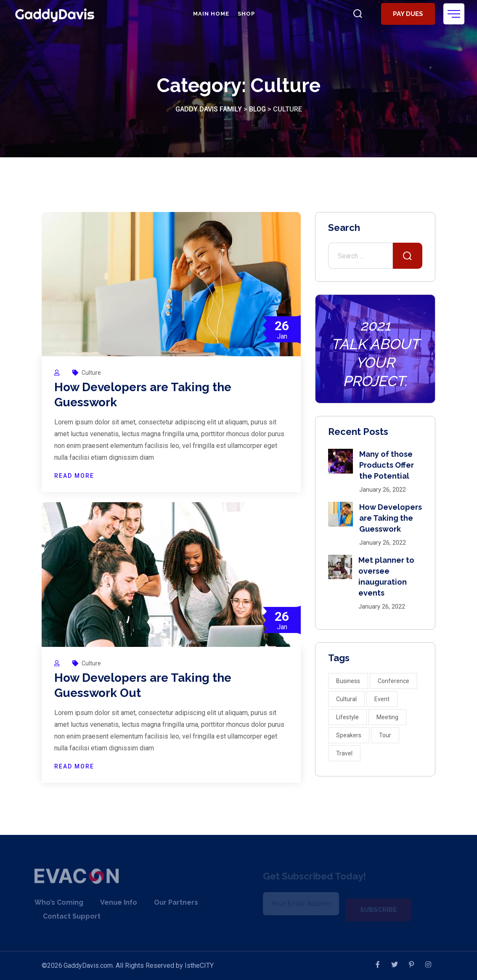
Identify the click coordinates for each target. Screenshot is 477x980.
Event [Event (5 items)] (382, 699)
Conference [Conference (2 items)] (394, 681)
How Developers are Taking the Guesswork (391, 518)
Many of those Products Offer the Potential (387, 465)
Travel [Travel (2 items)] (344, 753)
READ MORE (74, 476)
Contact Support (65, 916)
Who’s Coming (52, 902)
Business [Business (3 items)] (348, 681)
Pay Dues (408, 14)
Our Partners (169, 902)
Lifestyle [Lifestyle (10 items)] (347, 717)
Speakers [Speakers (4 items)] (349, 735)
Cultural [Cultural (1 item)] (346, 699)
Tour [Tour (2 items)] (385, 735)
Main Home (211, 14)
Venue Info (112, 902)
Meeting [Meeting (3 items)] (387, 717)
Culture (91, 373)
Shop (246, 14)
